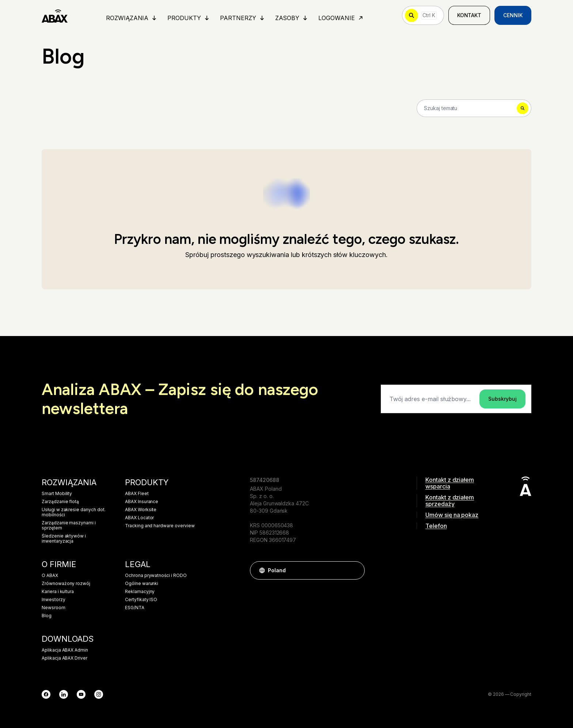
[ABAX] (55, 15)
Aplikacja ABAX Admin (65, 650)
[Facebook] (46, 694)
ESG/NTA (135, 608)
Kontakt (469, 15)
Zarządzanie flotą (60, 502)
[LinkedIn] (64, 694)
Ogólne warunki (142, 584)
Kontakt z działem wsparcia (450, 483)
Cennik (513, 15)
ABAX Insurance (142, 502)
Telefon (436, 526)
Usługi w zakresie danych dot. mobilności (74, 512)
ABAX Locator (139, 518)
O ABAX (50, 576)
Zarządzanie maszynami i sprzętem (69, 525)
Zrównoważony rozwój (66, 584)
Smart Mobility (57, 494)
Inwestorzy (54, 600)
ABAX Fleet (137, 494)
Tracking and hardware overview (160, 526)
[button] (356, 570)
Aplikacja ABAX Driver (64, 658)
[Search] (474, 108)
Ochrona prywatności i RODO (156, 576)
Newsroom (54, 608)
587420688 (265, 480)
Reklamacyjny (140, 592)
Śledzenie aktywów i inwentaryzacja (64, 539)
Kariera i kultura (58, 592)
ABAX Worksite (141, 510)
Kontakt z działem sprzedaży (450, 501)
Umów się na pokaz (452, 515)
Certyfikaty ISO (141, 600)
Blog (47, 616)
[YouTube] (81, 694)
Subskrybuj (502, 399)
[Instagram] (99, 694)
